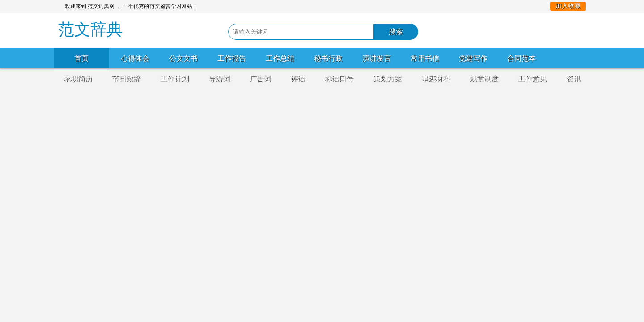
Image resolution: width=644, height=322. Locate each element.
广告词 (260, 78)
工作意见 (532, 78)
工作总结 (280, 58)
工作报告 (232, 58)
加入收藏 (568, 6)
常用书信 (425, 58)
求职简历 (78, 78)
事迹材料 (436, 78)
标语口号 (339, 78)
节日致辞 (126, 78)
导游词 (219, 78)
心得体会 (135, 58)
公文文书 (183, 58)
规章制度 (484, 78)
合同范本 (521, 58)
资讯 (573, 78)
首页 (81, 58)
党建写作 (473, 58)
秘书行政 (328, 58)
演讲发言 (377, 58)
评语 (298, 78)
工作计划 (174, 78)
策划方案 (387, 78)
